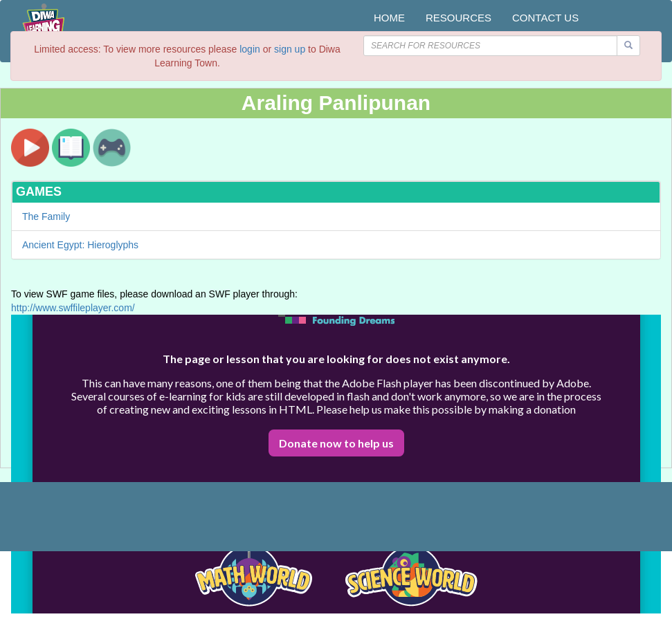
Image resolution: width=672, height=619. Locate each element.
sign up (290, 49)
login (250, 49)
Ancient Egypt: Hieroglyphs (80, 245)
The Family (46, 216)
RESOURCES (458, 18)
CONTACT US (545, 18)
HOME (389, 18)
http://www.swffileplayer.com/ (73, 308)
